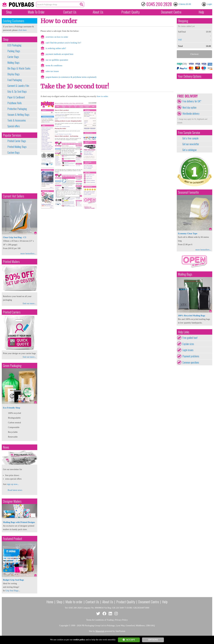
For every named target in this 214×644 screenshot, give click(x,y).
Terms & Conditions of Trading (100, 620)
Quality (130, 12)
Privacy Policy (121, 620)
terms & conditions (54, 65)
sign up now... (13, 484)
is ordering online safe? (56, 48)
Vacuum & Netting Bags (18, 115)
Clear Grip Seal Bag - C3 (14, 237)
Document (171, 12)
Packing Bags (14, 51)
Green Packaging (12, 366)
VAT (180, 40)
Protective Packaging (17, 109)
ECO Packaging (14, 45)
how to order (102, 96)
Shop (9, 12)
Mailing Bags (13, 63)
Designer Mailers (12, 501)
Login (209, 4)
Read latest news (15, 490)
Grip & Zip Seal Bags (17, 91)
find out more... (29, 303)
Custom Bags (14, 152)
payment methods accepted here (60, 54)
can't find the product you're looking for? (63, 43)
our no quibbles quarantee (57, 60)
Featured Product (13, 539)
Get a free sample (190, 138)
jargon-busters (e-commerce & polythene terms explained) (71, 77)
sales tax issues (52, 71)
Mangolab (100, 631)
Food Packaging (15, 80)
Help (201, 12)
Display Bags (14, 74)
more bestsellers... (28, 253)
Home (50, 602)
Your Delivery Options (190, 76)
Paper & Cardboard (16, 97)
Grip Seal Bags (12, 591)
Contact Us (70, 12)
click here (22, 30)
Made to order (74, 602)
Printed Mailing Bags (17, 147)
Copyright (64, 625)
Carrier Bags (13, 57)
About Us (98, 12)
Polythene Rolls (15, 103)
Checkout (194, 54)
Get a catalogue (189, 150)
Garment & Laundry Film (18, 86)
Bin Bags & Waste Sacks (19, 68)
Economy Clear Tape (188, 233)
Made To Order (36, 12)
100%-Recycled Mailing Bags (192, 316)
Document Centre (149, 602)
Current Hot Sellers (14, 196)
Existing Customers (14, 21)
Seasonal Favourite (188, 192)
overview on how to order (57, 37)
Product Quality (126, 602)
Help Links (184, 332)
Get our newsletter (191, 144)
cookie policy (79, 640)
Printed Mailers (11, 262)
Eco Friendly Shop (12, 408)
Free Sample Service (189, 133)
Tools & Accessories (17, 120)
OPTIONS (153, 640)
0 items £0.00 (185, 4)
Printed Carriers (12, 312)
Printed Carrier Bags (17, 141)
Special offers (14, 126)
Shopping (183, 21)
